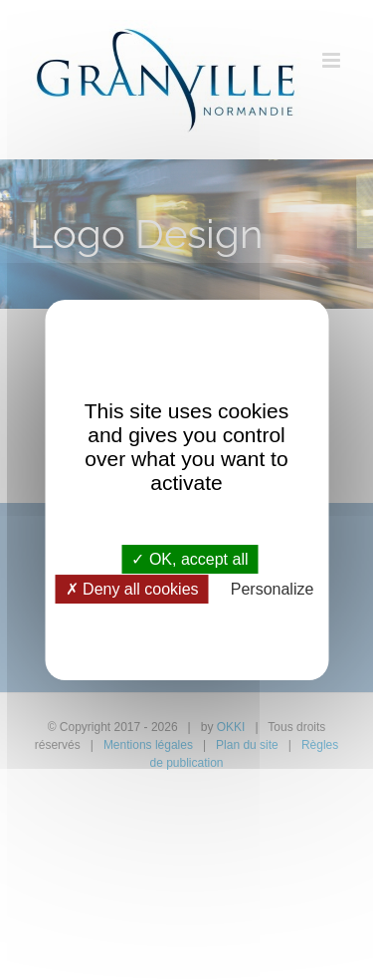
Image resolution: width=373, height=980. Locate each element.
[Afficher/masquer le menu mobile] (333, 60)
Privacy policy (187, 618)
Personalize (273, 589)
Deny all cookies (132, 589)
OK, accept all (189, 559)
